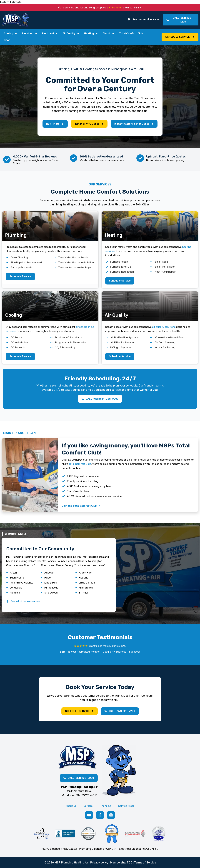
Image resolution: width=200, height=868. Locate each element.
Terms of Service (145, 863)
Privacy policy (99, 863)
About (109, 34)
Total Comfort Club (131, 34)
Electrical (50, 34)
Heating (91, 34)
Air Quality (71, 34)
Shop (7, 40)
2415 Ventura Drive (79, 791)
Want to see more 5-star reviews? (108, 646)
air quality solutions (164, 327)
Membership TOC (121, 863)
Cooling (11, 34)
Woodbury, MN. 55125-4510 (79, 795)
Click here (115, 8)
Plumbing (30, 34)
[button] (180, 37)
